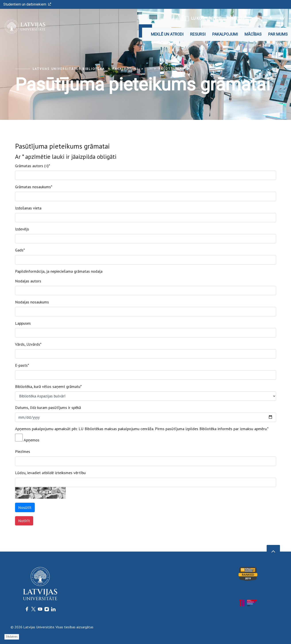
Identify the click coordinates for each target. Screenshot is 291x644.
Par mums (278, 34)
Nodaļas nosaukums (32, 302)
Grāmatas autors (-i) (33, 166)
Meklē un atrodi (167, 34)
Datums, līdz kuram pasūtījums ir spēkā (48, 407)
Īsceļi (237, 18)
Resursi (198, 34)
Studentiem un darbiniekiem (27, 4)
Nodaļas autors (28, 281)
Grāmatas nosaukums (34, 187)
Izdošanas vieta (28, 208)
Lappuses (23, 323)
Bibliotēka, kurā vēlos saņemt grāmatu (48, 386)
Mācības (253, 34)
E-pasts (22, 365)
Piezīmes (23, 451)
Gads (20, 250)
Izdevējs (22, 229)
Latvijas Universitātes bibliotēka (69, 69)
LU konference (199, 18)
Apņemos (27, 438)
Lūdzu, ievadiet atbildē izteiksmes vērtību (50, 473)
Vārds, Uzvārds (28, 344)
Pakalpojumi (225, 34)
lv (282, 18)
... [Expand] (148, 69)
